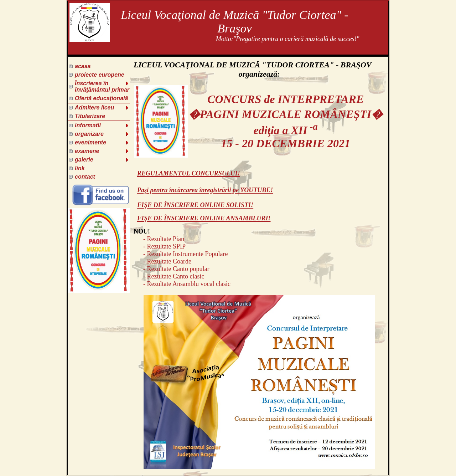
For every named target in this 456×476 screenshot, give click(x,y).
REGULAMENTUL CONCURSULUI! (189, 173)
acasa (83, 66)
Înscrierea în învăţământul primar (102, 86)
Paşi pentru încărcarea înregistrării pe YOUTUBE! (205, 190)
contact (85, 177)
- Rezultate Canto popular (171, 269)
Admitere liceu (102, 108)
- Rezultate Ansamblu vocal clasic (182, 284)
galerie (102, 160)
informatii (102, 125)
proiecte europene (100, 75)
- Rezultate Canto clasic (169, 276)
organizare (102, 134)
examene (102, 151)
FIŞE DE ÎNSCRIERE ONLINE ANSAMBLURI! (204, 218)
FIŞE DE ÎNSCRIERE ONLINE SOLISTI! (195, 205)
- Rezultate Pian (159, 239)
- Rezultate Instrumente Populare (181, 254)
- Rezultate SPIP (160, 246)
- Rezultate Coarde (162, 261)
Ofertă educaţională (101, 98)
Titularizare (90, 116)
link (80, 168)
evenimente (102, 142)
